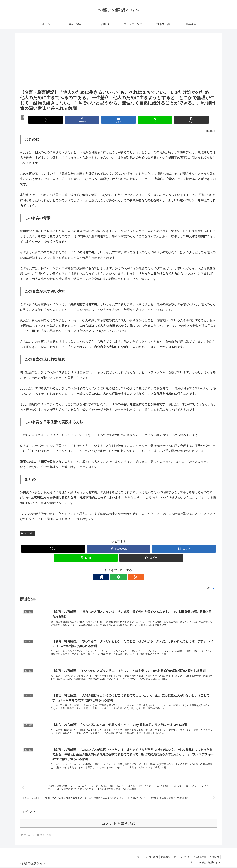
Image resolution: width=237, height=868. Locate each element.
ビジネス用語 (199, 858)
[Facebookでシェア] (85, 120)
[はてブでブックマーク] (118, 120)
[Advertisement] (118, 64)
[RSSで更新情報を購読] (126, 577)
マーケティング (181, 858)
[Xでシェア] (52, 120)
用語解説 (165, 858)
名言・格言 (28, 533)
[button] (185, 120)
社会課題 (214, 858)
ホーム (138, 858)
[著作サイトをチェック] (111, 577)
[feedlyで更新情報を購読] (118, 577)
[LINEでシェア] (151, 120)
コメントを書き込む (119, 824)
